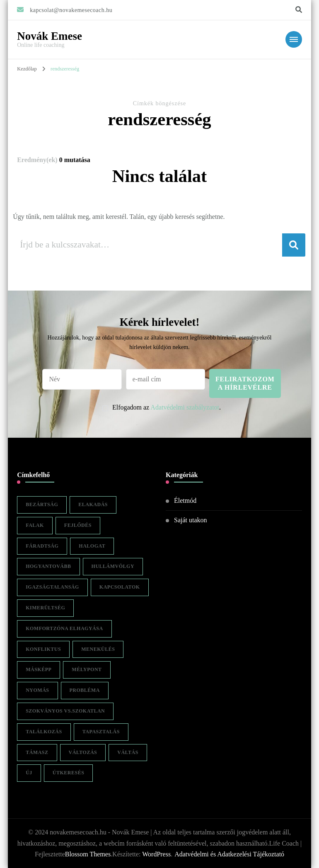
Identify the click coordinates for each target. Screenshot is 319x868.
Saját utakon (191, 520)
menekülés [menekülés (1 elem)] (98, 649)
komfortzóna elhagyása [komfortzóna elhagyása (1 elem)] (64, 628)
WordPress (156, 854)
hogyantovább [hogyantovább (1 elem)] (48, 566)
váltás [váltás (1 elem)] (128, 752)
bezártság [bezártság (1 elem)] (42, 504)
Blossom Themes (88, 854)
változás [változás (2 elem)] (83, 752)
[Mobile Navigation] (294, 39)
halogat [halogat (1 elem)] (92, 546)
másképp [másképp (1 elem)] (39, 669)
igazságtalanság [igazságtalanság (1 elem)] (52, 587)
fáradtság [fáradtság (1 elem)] (42, 546)
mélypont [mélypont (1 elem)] (87, 669)
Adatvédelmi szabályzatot (185, 407)
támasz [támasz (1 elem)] (37, 752)
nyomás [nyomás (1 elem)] (37, 690)
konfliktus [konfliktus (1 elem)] (43, 649)
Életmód (185, 501)
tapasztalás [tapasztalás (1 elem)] (101, 732)
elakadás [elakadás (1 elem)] (93, 504)
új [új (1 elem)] (29, 773)
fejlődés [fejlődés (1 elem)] (78, 525)
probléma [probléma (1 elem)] (85, 690)
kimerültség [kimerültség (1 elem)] (45, 608)
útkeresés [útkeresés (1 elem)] (69, 773)
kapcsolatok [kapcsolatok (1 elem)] (120, 587)
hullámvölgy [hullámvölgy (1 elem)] (113, 566)
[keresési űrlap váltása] (299, 10)
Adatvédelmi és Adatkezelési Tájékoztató (229, 854)
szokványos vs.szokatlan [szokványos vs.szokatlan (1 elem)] (65, 711)
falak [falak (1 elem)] (35, 525)
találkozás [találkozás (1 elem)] (44, 732)
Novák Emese (50, 36)
